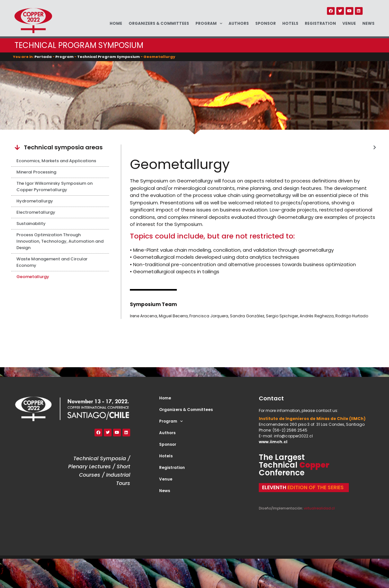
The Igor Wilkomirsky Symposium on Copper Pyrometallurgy (54, 187)
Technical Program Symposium (109, 57)
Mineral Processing (36, 172)
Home (116, 23)
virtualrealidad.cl (319, 508)
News (368, 23)
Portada (43, 57)
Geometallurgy (33, 277)
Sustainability (31, 224)
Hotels (290, 23)
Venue (349, 23)
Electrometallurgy (36, 212)
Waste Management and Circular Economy (52, 262)
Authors (239, 23)
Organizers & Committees (159, 23)
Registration (320, 23)
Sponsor (266, 23)
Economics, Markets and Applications (56, 161)
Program (209, 23)
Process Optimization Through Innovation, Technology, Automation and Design (60, 241)
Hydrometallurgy (35, 201)
